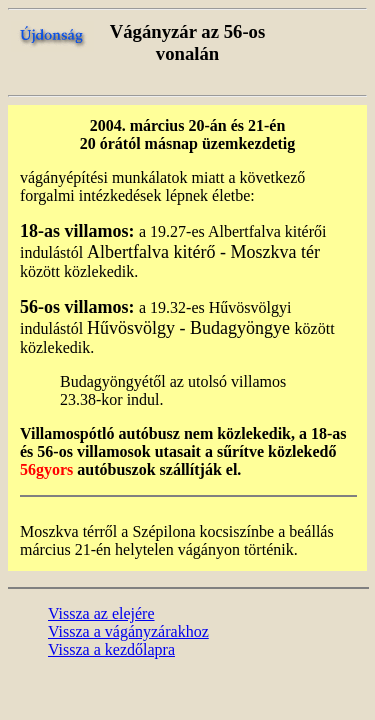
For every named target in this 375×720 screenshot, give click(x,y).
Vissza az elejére (101, 613)
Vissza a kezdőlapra (111, 649)
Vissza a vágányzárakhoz (128, 631)
